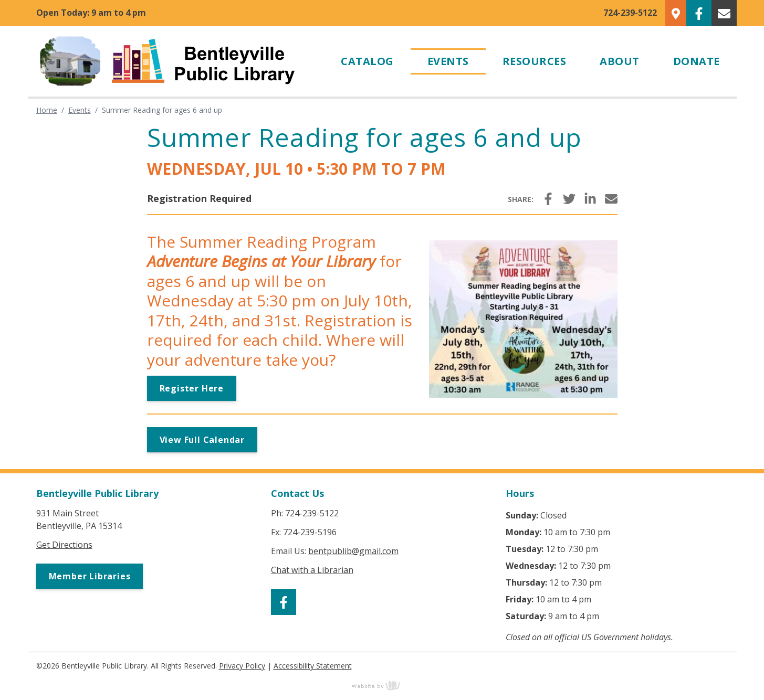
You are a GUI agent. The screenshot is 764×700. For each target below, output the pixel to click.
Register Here (192, 388)
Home (47, 110)
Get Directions (64, 545)
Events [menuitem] (448, 61)
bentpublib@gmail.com (353, 551)
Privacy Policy (242, 666)
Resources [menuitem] (535, 61)
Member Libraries (90, 576)
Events (80, 110)
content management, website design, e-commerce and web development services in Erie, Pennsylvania (382, 685)
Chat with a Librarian (312, 570)
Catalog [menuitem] (367, 61)
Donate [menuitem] (697, 61)
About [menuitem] (620, 61)
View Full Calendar (202, 440)
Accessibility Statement (313, 666)
